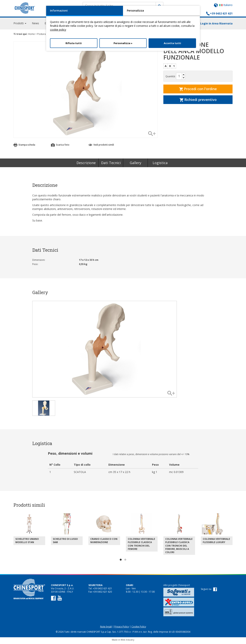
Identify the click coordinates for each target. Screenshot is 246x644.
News (35, 25)
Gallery (135, 164)
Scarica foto (60, 146)
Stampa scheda (24, 146)
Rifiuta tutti (74, 43)
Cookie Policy (139, 628)
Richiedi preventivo (198, 101)
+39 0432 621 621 (221, 13)
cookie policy (58, 30)
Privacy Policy (122, 628)
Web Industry (128, 641)
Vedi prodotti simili (101, 146)
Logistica (160, 164)
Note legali (106, 628)
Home (31, 36)
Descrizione (86, 164)
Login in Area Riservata (216, 25)
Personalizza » (123, 43)
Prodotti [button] (20, 25)
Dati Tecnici (111, 164)
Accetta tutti (172, 43)
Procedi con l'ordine (198, 91)
